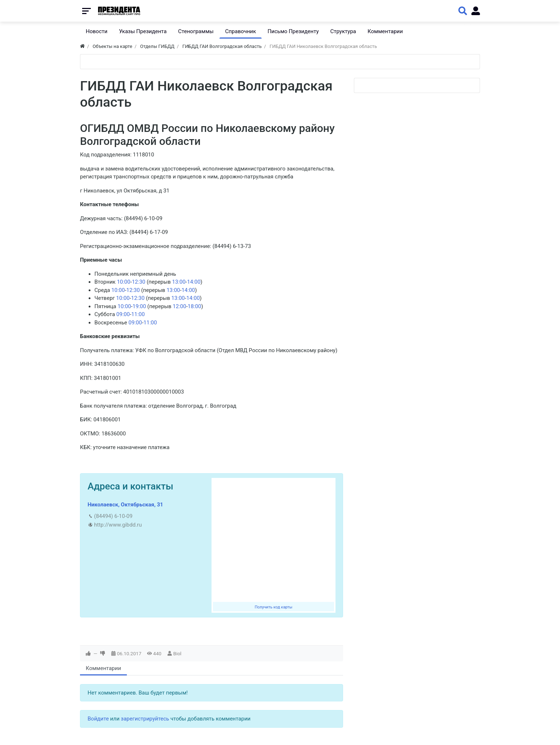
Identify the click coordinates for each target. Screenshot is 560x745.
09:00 (123, 314)
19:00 (139, 306)
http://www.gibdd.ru (118, 525)
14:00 (194, 282)
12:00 (179, 306)
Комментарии (103, 668)
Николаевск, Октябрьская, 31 (125, 505)
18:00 (194, 306)
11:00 (138, 314)
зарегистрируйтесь (145, 719)
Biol (177, 653)
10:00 (123, 282)
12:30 (139, 282)
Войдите (98, 719)
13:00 (179, 282)
